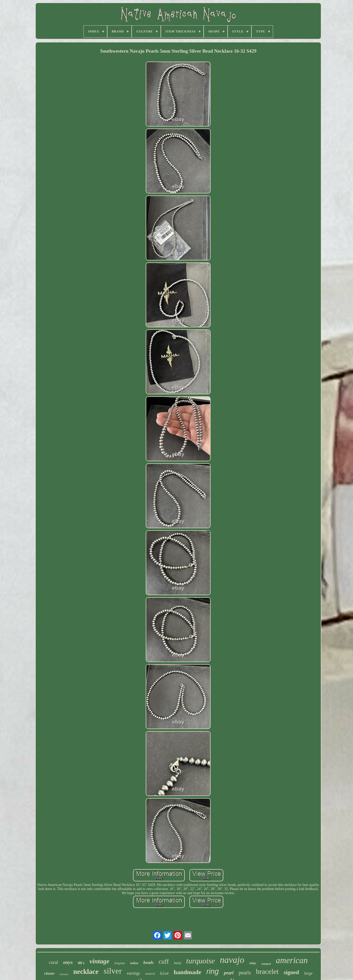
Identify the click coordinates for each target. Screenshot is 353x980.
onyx (68, 962)
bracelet (267, 971)
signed (291, 972)
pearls (245, 973)
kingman (120, 963)
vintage (100, 961)
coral (54, 962)
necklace (86, 972)
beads (149, 962)
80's (81, 963)
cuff (164, 961)
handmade (188, 972)
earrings (133, 973)
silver (113, 971)
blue (164, 974)
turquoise (200, 961)
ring (213, 971)
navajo (232, 960)
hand (177, 963)
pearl (229, 973)
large (308, 973)
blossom (64, 974)
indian (134, 963)
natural (150, 973)
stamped (266, 964)
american (292, 960)
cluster (50, 973)
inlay (253, 963)
